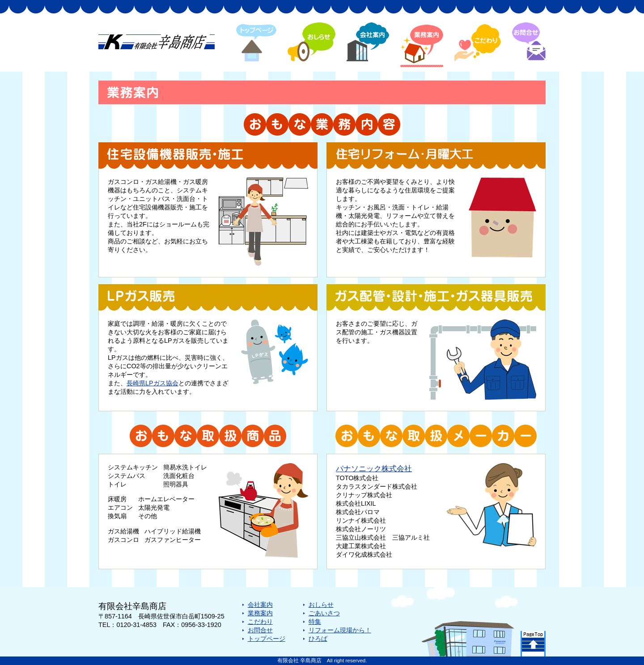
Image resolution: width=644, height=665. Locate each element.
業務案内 (260, 613)
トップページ (267, 639)
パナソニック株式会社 (374, 469)
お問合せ (260, 630)
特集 (315, 622)
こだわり (260, 622)
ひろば (318, 639)
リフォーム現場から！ (340, 630)
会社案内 (260, 605)
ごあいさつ (324, 613)
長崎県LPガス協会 (153, 383)
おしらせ (321, 605)
